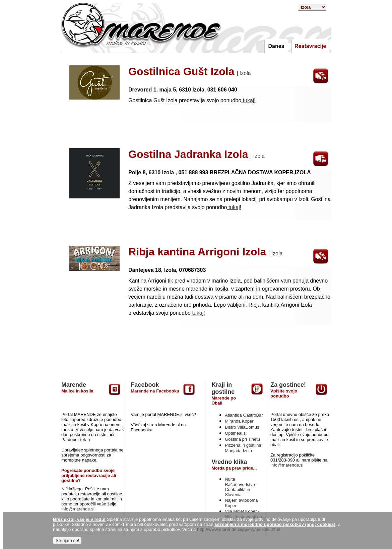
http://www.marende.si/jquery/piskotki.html (239, 529)
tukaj (249, 100)
